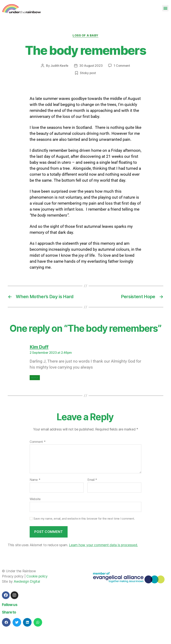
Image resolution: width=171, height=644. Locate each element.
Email (92, 480)
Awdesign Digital (27, 581)
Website (35, 499)
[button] (165, 8)
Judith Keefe (59, 66)
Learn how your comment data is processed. (103, 545)
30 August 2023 (91, 66)
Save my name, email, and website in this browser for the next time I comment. (84, 519)
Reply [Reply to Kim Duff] (35, 378)
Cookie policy (37, 576)
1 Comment (122, 66)
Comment (38, 442)
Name (35, 480)
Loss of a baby (85, 35)
